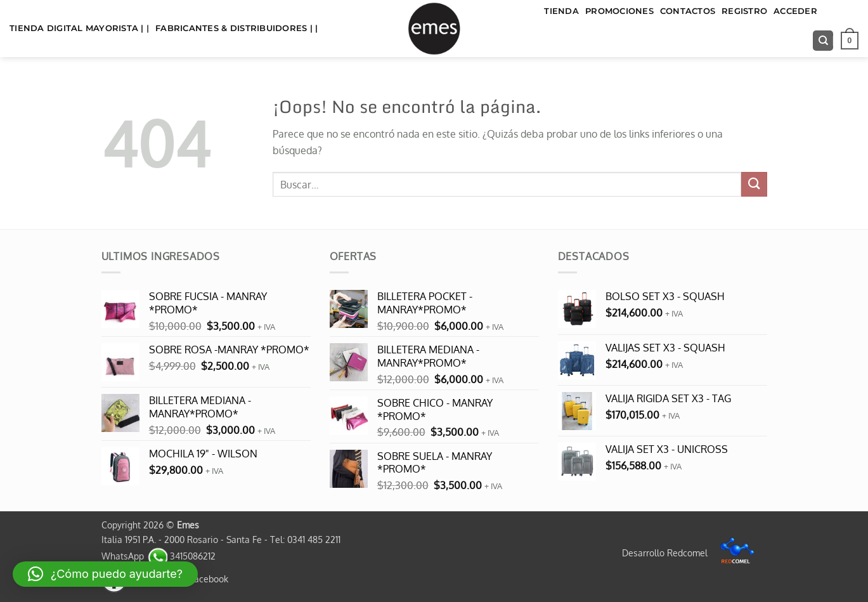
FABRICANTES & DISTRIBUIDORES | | (236, 28)
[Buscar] (823, 41)
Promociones (619, 11)
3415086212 (181, 556)
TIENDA (561, 11)
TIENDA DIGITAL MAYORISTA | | (79, 28)
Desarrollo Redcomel (691, 553)
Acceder (795, 11)
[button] (850, 41)
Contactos (688, 11)
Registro (744, 11)
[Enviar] (754, 184)
